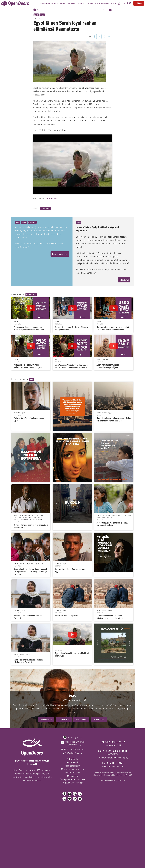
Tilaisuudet (90, 3)
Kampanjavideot (45, 208)
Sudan (40, 520)
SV (119, 3)
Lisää (114, 3)
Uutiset (105, 413)
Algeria (30, 515)
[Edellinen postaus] (110, 10)
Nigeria (40, 517)
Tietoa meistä (45, 3)
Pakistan (16, 520)
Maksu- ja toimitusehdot (73, 769)
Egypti (36, 15)
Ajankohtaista (71, 3)
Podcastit (17, 413)
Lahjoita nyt (124, 280)
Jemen (24, 517)
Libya (34, 517)
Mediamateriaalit (73, 773)
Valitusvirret (32, 222)
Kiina (30, 517)
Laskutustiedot (73, 762)
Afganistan (105, 359)
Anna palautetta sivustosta (72, 779)
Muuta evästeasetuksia (73, 783)
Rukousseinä (99, 720)
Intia (15, 517)
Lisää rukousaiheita (60, 254)
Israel (129, 515)
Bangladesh (106, 515)
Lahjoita (139, 3)
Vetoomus (55, 3)
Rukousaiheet (81, 720)
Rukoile (62, 3)
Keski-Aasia (101, 517)
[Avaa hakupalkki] (130, 3)
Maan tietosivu (46, 720)
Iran (19, 517)
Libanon (109, 517)
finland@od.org (75, 737)
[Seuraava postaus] (35, 10)
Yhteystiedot (73, 759)
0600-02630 (113, 754)
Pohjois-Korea (25, 520)
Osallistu (81, 3)
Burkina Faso (116, 515)
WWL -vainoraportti (102, 3)
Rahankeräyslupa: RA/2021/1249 (113, 781)
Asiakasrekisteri (73, 766)
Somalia (34, 520)
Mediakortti (72, 776)
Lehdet (99, 413)
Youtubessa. (52, 198)
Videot (42, 15)
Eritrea (42, 515)
